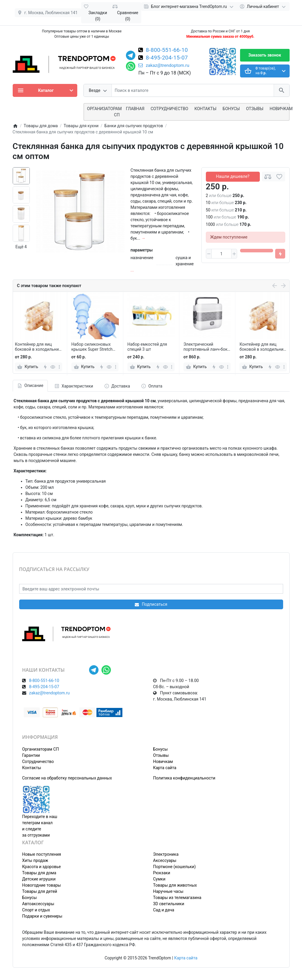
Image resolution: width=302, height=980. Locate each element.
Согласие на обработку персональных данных (67, 778)
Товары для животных (175, 885)
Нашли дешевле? (233, 176)
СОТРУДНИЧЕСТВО (169, 109)
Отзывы (255, 109)
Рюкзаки (162, 873)
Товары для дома (39, 873)
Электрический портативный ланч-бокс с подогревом (207, 347)
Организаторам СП (41, 749)
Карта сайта (165, 768)
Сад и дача (164, 910)
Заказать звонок (265, 55)
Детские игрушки (39, 879)
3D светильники (169, 904)
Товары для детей (40, 891)
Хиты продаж (35, 860)
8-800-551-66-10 (167, 50)
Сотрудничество (38, 762)
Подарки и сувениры (42, 916)
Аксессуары (165, 860)
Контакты (205, 109)
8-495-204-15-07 (167, 58)
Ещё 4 (21, 247)
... (132, 270)
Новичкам (281, 109)
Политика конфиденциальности (184, 778)
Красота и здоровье (41, 867)
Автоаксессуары (38, 904)
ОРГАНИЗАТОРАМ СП (104, 112)
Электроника (166, 854)
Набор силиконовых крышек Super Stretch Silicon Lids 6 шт (92, 347)
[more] (59, 367)
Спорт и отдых (36, 910)
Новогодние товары (41, 885)
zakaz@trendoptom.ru (164, 65)
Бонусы (231, 109)
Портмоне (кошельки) (174, 867)
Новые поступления (42, 854)
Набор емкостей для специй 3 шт (147, 347)
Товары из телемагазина (177, 898)
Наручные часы (168, 891)
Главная (135, 109)
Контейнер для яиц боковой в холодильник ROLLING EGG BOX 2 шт (38, 347)
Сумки (159, 879)
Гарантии (31, 755)
